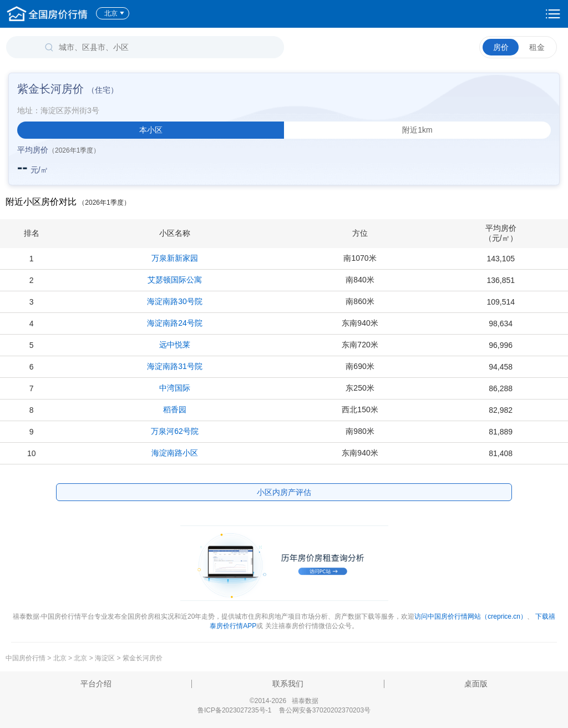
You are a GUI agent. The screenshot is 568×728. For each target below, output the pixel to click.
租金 (537, 47)
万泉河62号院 (175, 431)
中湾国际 (175, 388)
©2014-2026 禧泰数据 (284, 701)
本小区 (151, 130)
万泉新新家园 (175, 258)
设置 (553, 14)
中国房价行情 (26, 658)
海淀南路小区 (175, 453)
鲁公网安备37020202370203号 (325, 710)
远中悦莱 (175, 345)
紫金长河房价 (143, 658)
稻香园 (175, 410)
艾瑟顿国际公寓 (175, 280)
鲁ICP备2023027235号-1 (234, 710)
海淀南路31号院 (175, 366)
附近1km (417, 130)
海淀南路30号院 (175, 301)
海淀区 (105, 658)
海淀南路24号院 (175, 323)
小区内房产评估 (284, 492)
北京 (115, 13)
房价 (501, 47)
